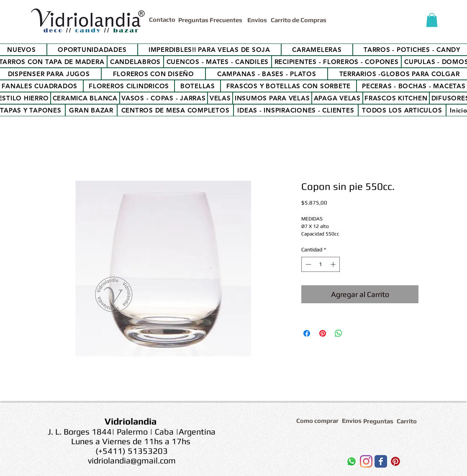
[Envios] (257, 20)
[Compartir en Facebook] (307, 333)
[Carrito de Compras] (300, 20)
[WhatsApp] (352, 461)
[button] (432, 20)
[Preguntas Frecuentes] (211, 20)
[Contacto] (164, 19)
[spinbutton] (321, 264)
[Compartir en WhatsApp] (339, 333)
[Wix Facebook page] (381, 461)
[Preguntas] (379, 421)
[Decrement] (308, 264)
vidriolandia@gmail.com (132, 460)
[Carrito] (408, 421)
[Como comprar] (319, 421)
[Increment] (334, 264)
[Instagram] (366, 461)
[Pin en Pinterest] (323, 333)
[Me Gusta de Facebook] (309, 463)
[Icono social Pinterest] (395, 461)
